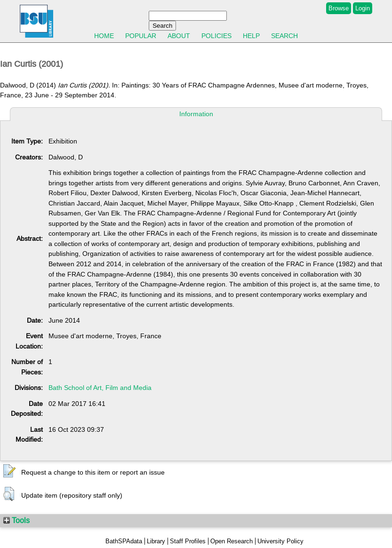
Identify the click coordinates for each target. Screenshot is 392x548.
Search (284, 36)
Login (363, 8)
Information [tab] (196, 114)
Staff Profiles (188, 541)
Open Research (232, 541)
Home (104, 36)
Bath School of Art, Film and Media (100, 388)
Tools (16, 520)
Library (156, 541)
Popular (141, 36)
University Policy (280, 541)
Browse (339, 8)
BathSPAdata (124, 541)
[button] (9, 471)
